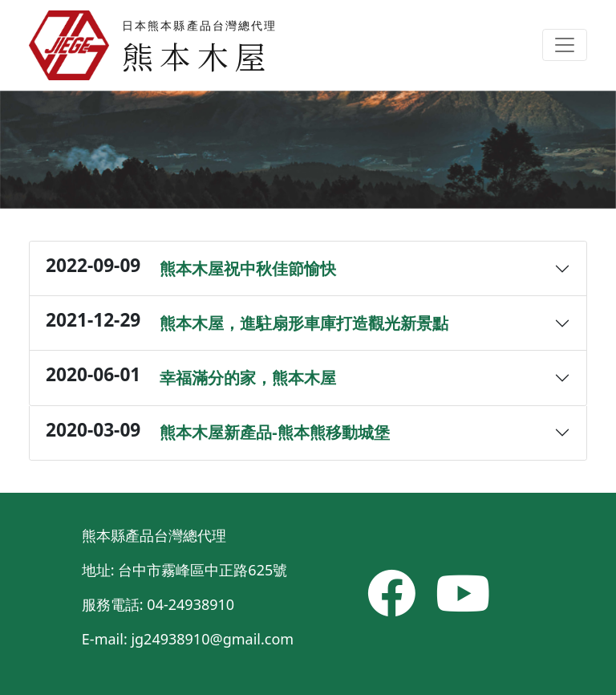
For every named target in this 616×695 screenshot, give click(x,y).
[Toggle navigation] (565, 45)
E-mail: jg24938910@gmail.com (188, 639)
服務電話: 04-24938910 (158, 604)
